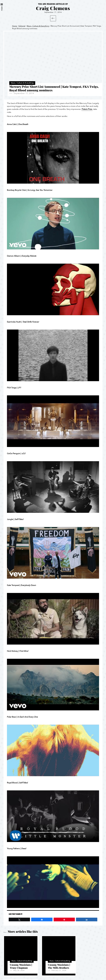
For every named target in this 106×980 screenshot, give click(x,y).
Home (15, 26)
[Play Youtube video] (53, 158)
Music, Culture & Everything (38, 26)
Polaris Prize (87, 109)
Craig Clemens (53, 8)
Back (53, 18)
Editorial (22, 26)
